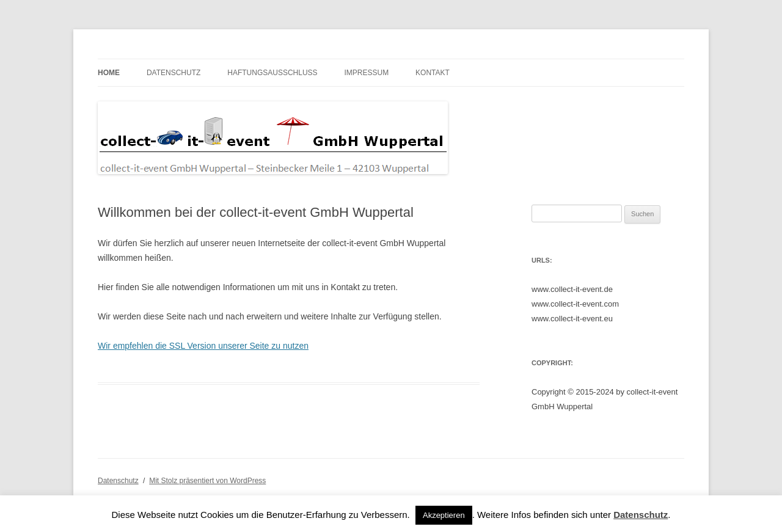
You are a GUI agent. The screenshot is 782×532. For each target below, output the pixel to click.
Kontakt (433, 73)
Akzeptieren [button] (444, 515)
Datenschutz (174, 73)
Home (109, 73)
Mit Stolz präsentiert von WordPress (207, 481)
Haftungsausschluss (272, 73)
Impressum (366, 73)
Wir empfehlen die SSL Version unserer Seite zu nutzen (203, 346)
